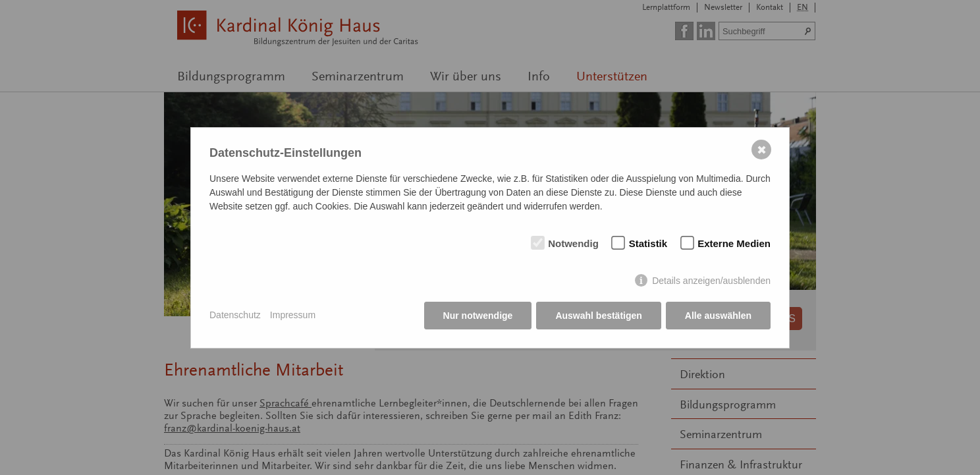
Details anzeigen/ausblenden (711, 281)
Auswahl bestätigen (598, 316)
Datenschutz (235, 315)
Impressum (293, 315)
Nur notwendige (478, 316)
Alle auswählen (718, 316)
